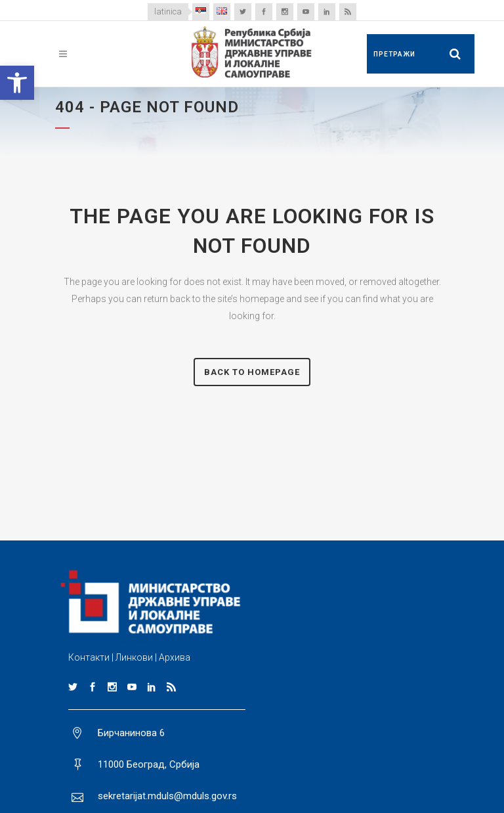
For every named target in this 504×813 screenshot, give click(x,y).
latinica (168, 11)
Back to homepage (252, 372)
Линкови (134, 657)
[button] (17, 83)
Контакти (89, 657)
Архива (175, 657)
